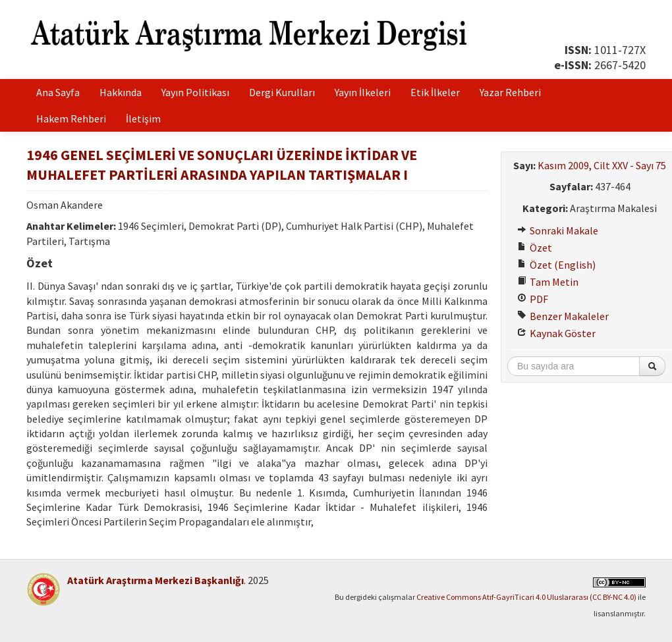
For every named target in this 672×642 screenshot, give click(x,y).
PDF (533, 299)
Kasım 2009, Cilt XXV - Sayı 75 (602, 165)
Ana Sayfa (58, 92)
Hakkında (121, 92)
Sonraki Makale (558, 230)
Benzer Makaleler (563, 316)
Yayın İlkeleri (363, 92)
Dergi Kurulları (282, 92)
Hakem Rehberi (71, 119)
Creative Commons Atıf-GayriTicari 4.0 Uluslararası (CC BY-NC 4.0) (526, 597)
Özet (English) (556, 265)
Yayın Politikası (195, 92)
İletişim (143, 119)
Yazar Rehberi (510, 92)
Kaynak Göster (556, 333)
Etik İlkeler (435, 92)
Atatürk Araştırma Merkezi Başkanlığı (155, 580)
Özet (535, 248)
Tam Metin (548, 282)
